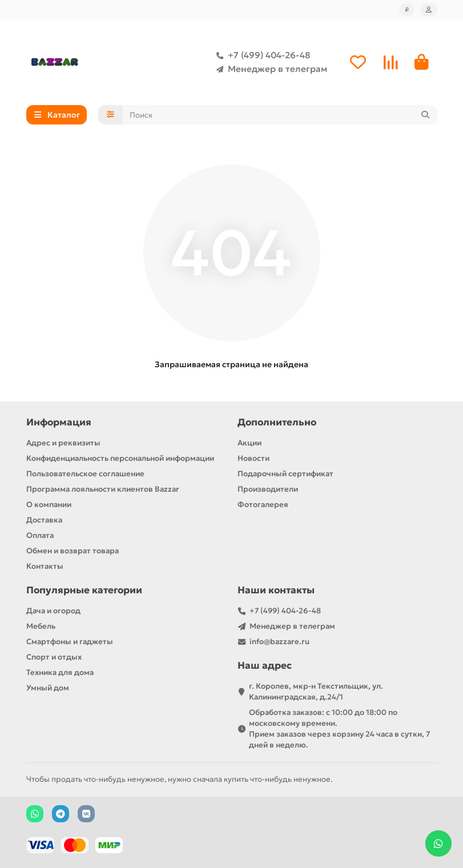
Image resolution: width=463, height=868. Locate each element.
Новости (253, 458)
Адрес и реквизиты (63, 443)
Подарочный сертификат (285, 474)
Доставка (44, 520)
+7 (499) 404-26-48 (261, 55)
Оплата (40, 535)
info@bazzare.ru (279, 642)
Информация (59, 422)
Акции (249, 443)
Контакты (45, 566)
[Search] (280, 115)
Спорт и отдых (54, 657)
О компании (49, 505)
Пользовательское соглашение (85, 474)
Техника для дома (60, 672)
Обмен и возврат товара (73, 551)
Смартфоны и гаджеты (70, 642)
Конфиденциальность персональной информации (120, 458)
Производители (268, 489)
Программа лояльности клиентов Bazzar (103, 489)
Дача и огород (53, 611)
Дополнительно (277, 422)
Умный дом (48, 688)
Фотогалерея (263, 505)
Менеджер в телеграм (269, 69)
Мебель (41, 626)
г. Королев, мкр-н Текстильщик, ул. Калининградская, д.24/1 (316, 692)
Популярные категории (84, 590)
